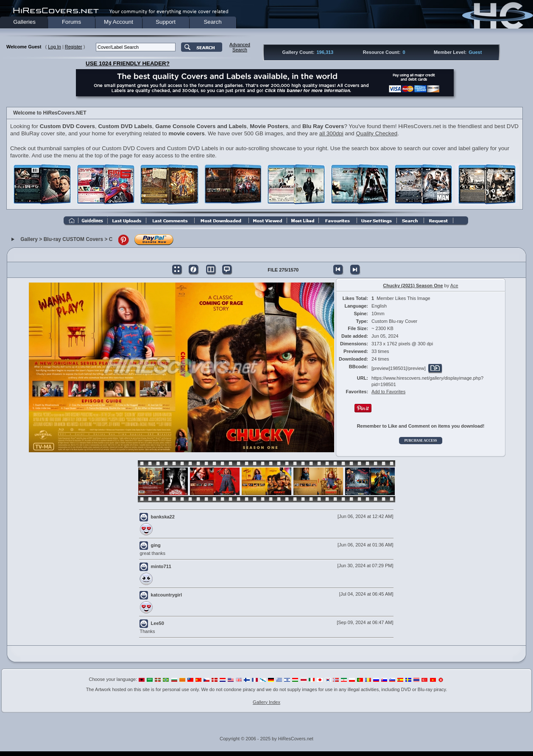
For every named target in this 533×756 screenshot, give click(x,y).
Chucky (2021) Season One (413, 286)
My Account (119, 22)
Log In (54, 47)
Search (212, 22)
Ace (454, 286)
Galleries (24, 22)
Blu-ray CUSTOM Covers (73, 239)
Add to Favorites (388, 392)
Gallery (29, 239)
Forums (71, 22)
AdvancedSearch (240, 47)
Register (74, 47)
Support (166, 22)
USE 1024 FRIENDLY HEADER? (128, 63)
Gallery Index (266, 702)
